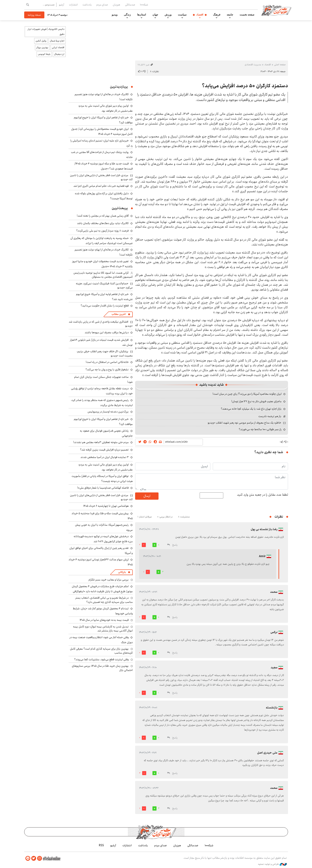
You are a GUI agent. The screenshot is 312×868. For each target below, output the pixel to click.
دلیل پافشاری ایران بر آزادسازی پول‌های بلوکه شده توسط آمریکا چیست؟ (104, 196)
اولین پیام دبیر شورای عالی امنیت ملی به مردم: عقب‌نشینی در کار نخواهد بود (105, 108)
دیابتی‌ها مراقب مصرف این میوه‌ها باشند (107, 332)
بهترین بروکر (42, 47)
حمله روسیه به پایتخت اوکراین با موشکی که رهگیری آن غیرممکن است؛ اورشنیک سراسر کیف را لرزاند (102, 241)
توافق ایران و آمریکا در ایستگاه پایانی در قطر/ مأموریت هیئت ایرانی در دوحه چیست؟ (102, 479)
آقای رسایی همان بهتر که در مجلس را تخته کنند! (103, 216)
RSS (101, 845)
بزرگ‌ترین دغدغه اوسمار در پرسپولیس (108, 412)
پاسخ (175, 545)
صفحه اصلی (280, 65)
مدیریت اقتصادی (253, 65)
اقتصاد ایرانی (58, 47)
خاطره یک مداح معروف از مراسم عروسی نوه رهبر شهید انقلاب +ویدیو (244, 423)
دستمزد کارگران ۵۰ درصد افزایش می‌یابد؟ (245, 86)
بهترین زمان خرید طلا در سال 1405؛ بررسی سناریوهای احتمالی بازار (102, 668)
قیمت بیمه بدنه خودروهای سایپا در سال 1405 (104, 620)
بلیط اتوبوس (44, 54)
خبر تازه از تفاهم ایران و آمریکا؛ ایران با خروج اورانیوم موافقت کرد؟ (103, 120)
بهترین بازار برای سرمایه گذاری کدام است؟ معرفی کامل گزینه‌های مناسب (101, 651)
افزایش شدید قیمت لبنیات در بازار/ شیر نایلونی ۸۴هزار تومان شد (101, 342)
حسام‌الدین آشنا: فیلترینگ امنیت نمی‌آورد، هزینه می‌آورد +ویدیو (104, 286)
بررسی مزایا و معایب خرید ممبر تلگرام (109, 580)
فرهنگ (217, 15)
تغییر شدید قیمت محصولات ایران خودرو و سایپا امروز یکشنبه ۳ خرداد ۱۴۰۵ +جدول (102, 264)
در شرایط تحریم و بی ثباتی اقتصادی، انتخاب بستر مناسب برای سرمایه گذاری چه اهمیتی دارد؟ (104, 600)
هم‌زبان (116, 5)
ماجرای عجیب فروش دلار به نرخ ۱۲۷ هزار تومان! (256, 401)
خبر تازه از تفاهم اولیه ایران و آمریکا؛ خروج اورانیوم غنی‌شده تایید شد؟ (104, 297)
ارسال (147, 496)
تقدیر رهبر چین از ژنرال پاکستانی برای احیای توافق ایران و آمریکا (101, 551)
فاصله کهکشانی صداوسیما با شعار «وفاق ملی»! (103, 488)
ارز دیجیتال (59, 54)
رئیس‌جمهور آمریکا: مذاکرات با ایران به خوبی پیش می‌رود (104, 527)
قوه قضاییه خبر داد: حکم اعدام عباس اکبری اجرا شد (101, 186)
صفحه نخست (247, 15)
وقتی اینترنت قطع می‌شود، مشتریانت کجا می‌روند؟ (101, 659)
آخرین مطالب (119, 314)
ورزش (168, 15)
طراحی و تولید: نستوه (272, 864)
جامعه (230, 15)
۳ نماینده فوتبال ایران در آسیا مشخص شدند (105, 457)
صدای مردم (102, 5)
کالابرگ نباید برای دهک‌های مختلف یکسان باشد (103, 223)
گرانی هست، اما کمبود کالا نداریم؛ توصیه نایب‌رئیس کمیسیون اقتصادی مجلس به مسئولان (103, 275)
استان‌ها (142, 15)
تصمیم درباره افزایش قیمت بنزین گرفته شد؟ (104, 450)
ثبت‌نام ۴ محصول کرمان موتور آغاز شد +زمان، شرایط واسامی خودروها (103, 611)
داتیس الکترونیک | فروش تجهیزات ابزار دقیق (46, 32)
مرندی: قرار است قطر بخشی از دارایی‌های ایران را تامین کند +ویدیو (101, 177)
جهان (155, 15)
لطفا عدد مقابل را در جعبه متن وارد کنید (262, 495)
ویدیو (115, 15)
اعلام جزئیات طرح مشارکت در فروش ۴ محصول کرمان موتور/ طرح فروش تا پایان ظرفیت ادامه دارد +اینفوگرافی (102, 589)
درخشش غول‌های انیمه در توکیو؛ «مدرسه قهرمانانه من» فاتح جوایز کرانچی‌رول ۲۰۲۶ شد (103, 539)
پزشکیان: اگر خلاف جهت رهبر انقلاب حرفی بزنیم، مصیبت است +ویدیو (105, 353)
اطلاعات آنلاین (278, 10)
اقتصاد (200, 15)
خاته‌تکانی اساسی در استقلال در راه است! (107, 362)
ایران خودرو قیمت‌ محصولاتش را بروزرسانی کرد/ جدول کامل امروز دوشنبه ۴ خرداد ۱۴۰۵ (102, 131)
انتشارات (73, 5)
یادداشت (87, 5)
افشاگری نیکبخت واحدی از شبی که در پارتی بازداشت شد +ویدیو (101, 324)
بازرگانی (122, 572)
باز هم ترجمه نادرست (270, 416)
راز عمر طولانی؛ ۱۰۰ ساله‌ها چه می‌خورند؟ (260, 429)
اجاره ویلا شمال (57, 41)
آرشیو (62, 5)
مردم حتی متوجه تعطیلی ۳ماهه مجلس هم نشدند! (101, 442)
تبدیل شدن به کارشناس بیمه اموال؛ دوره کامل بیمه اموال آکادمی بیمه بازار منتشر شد (103, 629)
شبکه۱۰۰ (144, 5)
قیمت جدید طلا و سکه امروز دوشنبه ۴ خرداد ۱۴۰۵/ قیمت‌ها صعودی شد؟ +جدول (104, 166)
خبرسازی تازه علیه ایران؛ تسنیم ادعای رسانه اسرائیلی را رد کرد (102, 143)
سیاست (182, 15)
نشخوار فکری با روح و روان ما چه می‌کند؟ (107, 370)
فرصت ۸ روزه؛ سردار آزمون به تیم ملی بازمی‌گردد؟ (102, 231)
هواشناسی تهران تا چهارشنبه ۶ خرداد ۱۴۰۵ (106, 506)
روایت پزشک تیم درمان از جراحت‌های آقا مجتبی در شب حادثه (102, 155)
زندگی (127, 15)
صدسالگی (130, 5)
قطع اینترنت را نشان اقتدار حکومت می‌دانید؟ (105, 306)
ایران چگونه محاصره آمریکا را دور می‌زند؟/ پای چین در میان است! (247, 394)
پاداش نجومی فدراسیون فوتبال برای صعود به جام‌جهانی (106, 433)
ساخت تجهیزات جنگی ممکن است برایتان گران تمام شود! (103, 379)
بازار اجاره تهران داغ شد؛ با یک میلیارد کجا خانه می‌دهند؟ (251, 409)
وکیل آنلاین (41, 41)
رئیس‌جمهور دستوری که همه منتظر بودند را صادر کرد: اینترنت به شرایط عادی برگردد (102, 403)
